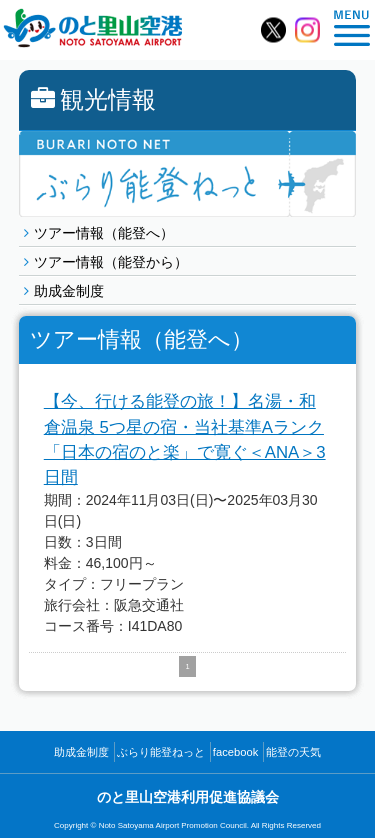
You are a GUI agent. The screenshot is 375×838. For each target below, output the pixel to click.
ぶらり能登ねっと (161, 752)
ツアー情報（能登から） (111, 262)
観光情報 (93, 99)
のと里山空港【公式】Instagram (307, 30)
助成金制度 (69, 291)
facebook (235, 752)
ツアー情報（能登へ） (104, 233)
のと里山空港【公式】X (273, 30)
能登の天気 (293, 752)
